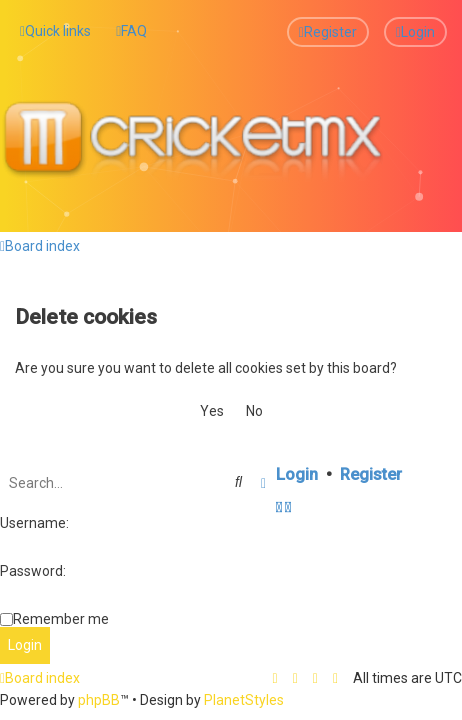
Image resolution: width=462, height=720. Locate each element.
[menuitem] (131, 31)
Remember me (61, 618)
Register (371, 473)
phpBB (99, 700)
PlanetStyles (244, 700)
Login (297, 473)
